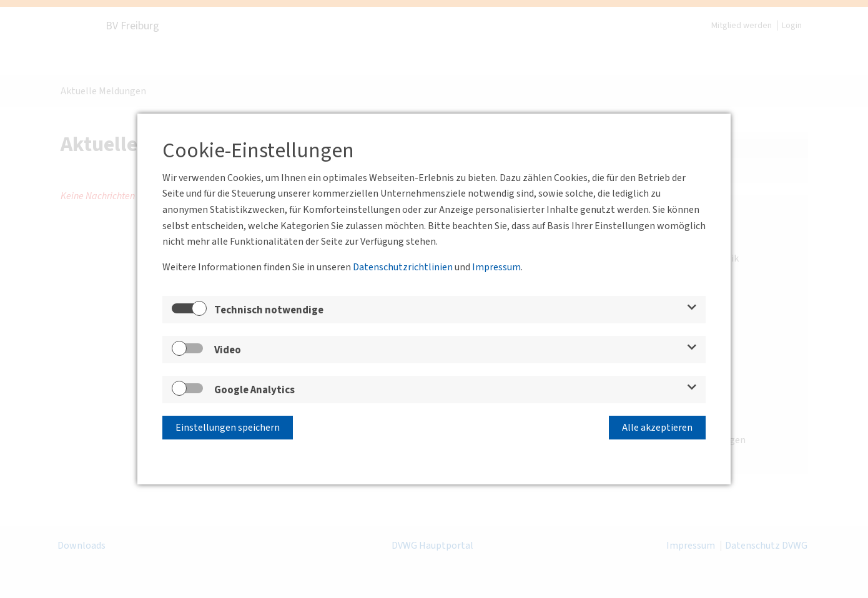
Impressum (496, 267)
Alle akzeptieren (657, 428)
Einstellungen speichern (228, 428)
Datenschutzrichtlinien (403, 267)
